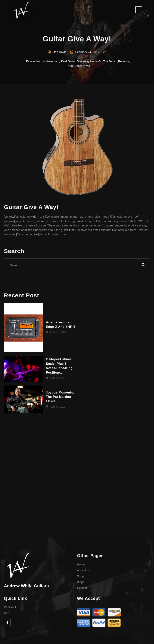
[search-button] (143, 265)
